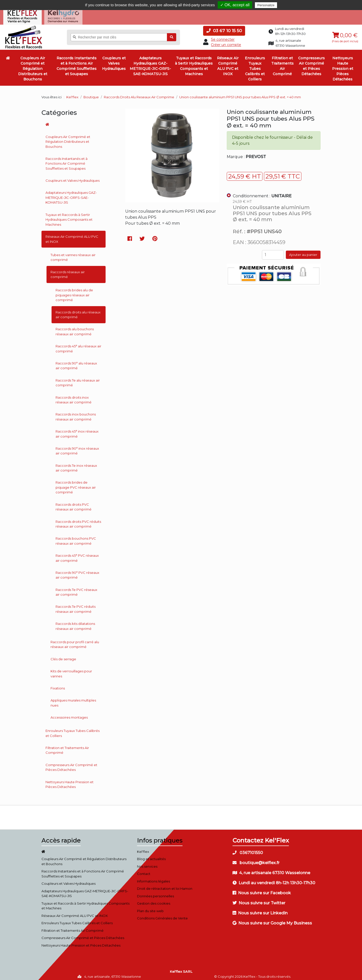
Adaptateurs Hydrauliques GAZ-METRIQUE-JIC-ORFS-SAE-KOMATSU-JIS (150, 63)
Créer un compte (226, 42)
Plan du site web (150, 908)
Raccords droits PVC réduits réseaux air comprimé (78, 521)
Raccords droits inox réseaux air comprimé (74, 397)
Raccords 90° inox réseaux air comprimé (77, 448)
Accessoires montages (69, 714)
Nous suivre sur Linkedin (260, 910)
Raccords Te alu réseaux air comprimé (78, 380)
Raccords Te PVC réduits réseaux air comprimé (76, 606)
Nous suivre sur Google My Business (272, 920)
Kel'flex (72, 94)
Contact (144, 871)
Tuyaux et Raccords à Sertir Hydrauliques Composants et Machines (194, 63)
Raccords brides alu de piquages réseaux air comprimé (74, 292)
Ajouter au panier (303, 252)
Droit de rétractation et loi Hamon (165, 885)
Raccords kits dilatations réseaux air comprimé (75, 623)
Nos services (147, 863)
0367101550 (248, 850)
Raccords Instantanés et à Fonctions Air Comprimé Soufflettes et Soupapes (77, 63)
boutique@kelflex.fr (256, 860)
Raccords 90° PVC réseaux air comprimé (77, 572)
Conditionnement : (262, 193)
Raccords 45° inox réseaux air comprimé (77, 431)
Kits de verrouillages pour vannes (71, 671)
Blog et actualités (151, 856)
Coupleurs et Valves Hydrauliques (114, 60)
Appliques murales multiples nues (73, 700)
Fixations (58, 685)
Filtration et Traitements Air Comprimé (282, 63)
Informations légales (153, 878)
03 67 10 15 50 (224, 28)
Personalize (266, 5)
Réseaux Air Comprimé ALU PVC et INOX (228, 63)
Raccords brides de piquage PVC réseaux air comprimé (76, 484)
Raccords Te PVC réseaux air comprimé (76, 589)
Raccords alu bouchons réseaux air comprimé (75, 329)
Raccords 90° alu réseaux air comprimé (76, 363)
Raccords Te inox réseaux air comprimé (76, 465)
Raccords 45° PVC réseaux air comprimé (77, 555)
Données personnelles (155, 893)
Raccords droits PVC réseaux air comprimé (74, 504)
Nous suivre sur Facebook (262, 890)
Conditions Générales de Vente (162, 915)
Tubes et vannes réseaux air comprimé (73, 254)
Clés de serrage (63, 656)
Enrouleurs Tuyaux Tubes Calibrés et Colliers (255, 66)
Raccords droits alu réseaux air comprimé (78, 312)
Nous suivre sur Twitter (259, 900)
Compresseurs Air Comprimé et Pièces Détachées (311, 63)
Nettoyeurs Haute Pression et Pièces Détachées (343, 66)
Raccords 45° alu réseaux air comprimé (78, 346)
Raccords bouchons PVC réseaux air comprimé (76, 538)
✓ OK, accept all (235, 5)
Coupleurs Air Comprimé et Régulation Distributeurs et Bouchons (33, 66)
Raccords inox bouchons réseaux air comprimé (76, 414)
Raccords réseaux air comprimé (68, 271)
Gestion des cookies (154, 900)
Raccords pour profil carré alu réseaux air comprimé (75, 641)
